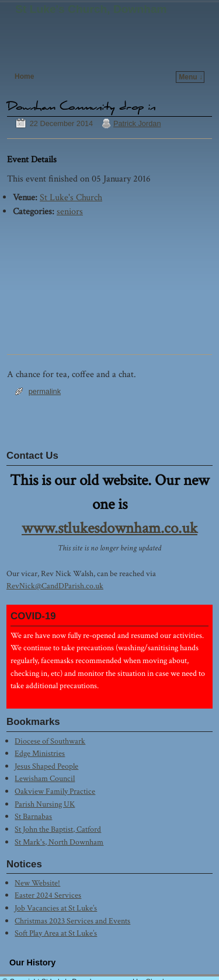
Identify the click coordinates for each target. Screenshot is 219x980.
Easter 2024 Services (48, 895)
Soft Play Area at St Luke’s (56, 933)
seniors (70, 212)
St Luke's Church (71, 198)
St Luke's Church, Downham (91, 9)
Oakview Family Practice (55, 791)
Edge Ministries (40, 753)
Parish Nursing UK (45, 804)
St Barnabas (33, 816)
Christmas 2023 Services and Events (72, 921)
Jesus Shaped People (46, 766)
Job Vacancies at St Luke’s (56, 908)
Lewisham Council (45, 778)
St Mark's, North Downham (59, 842)
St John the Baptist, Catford (58, 829)
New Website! (37, 883)
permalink (45, 391)
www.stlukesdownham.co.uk (109, 528)
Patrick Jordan (137, 123)
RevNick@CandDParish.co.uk (55, 586)
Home (24, 76)
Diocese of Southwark (50, 741)
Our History (32, 962)
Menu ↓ (191, 77)
